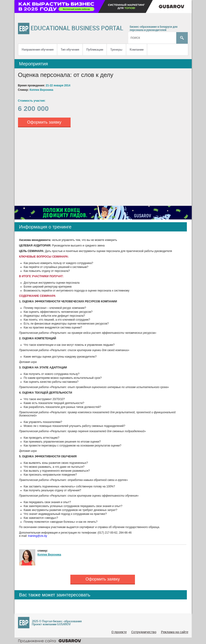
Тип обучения (70, 49)
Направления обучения (38, 49)
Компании (137, 49)
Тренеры (116, 49)
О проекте (119, 632)
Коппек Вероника (49, 555)
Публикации (95, 49)
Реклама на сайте (175, 632)
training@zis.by (38, 536)
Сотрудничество (144, 632)
